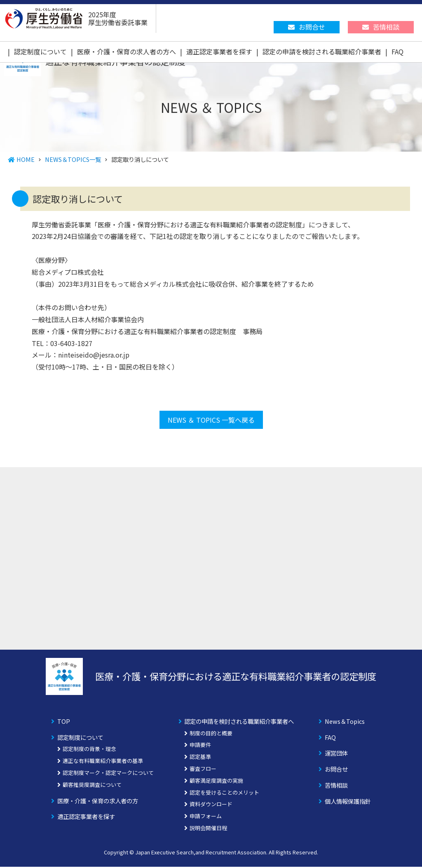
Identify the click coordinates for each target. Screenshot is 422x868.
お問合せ (336, 771)
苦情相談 (336, 786)
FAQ (397, 51)
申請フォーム (206, 818)
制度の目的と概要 (211, 734)
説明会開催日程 (208, 829)
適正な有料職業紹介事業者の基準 (103, 762)
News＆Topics (345, 722)
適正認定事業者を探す (219, 51)
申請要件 (200, 746)
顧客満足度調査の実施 (216, 782)
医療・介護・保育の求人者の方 (98, 802)
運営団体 (336, 755)
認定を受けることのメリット (224, 794)
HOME (26, 159)
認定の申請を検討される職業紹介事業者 (322, 51)
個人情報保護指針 (348, 802)
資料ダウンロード (211, 806)
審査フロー (203, 770)
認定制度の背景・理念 (89, 750)
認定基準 (200, 758)
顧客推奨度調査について (92, 786)
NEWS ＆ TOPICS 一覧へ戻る (211, 421)
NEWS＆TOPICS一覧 (73, 159)
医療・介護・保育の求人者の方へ (127, 51)
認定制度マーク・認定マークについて (108, 774)
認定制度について (40, 51)
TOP (64, 722)
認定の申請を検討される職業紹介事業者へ (239, 722)
